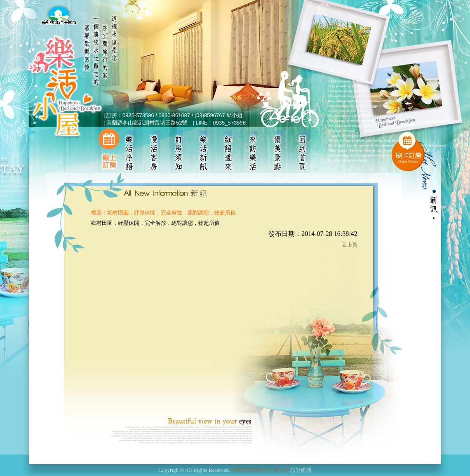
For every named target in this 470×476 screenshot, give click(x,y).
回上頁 (349, 245)
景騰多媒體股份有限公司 (261, 470)
